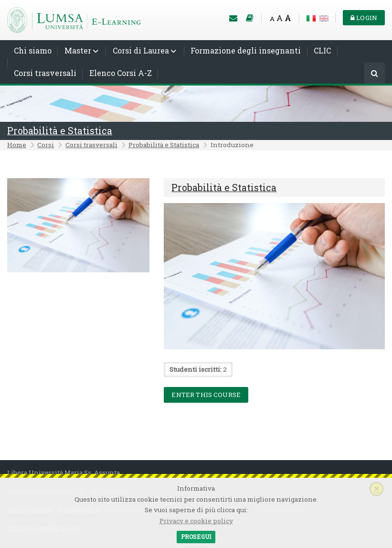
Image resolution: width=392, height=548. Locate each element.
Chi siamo (33, 50)
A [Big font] (288, 18)
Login (364, 18)
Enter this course (206, 395)
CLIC (322, 50)
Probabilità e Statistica (60, 131)
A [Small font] (272, 19)
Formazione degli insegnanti (246, 50)
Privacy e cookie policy (196, 521)
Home (17, 145)
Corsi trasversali (45, 73)
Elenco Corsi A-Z (121, 73)
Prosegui (196, 537)
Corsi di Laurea (141, 50)
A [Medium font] (280, 18)
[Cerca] (375, 74)
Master (78, 50)
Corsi (46, 145)
